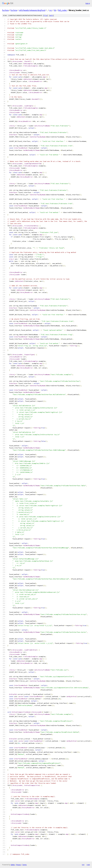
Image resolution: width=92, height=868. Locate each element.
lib (55, 10)
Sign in (88, 3)
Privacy (19, 865)
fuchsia (5, 10)
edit (51, 15)
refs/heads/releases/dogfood (32, 10)
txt (83, 865)
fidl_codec (62, 10)
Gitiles (13, 865)
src (51, 10)
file (45, 15)
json (88, 865)
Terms (24, 865)
